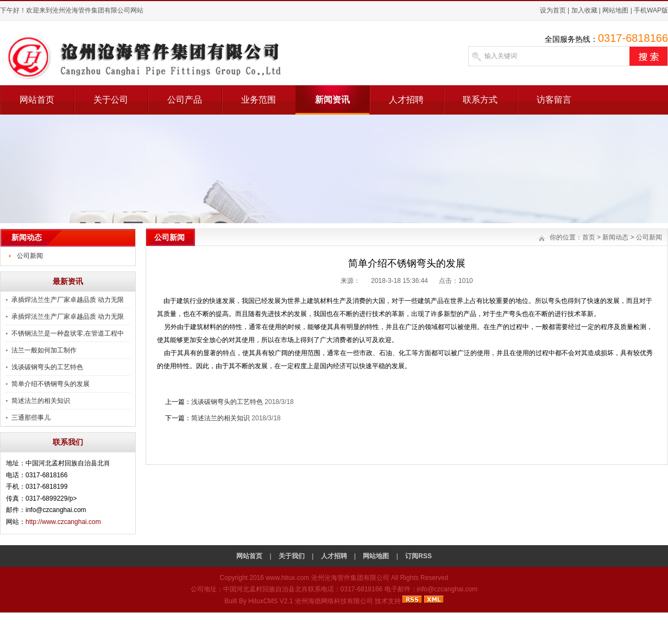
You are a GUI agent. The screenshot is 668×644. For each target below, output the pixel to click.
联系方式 (480, 100)
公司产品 (185, 100)
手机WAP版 (651, 10)
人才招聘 (406, 100)
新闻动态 (615, 237)
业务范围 (259, 100)
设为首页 (553, 10)
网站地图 (615, 10)
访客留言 (554, 100)
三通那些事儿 (31, 418)
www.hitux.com (287, 578)
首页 (589, 237)
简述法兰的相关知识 (41, 401)
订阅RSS (418, 556)
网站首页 (37, 100)
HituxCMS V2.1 (270, 601)
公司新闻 (30, 256)
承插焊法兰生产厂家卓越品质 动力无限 (68, 300)
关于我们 (292, 556)
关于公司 (111, 100)
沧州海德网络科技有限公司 (334, 601)
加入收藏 (584, 10)
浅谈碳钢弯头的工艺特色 (47, 367)
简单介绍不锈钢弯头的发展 (51, 384)
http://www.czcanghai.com (63, 522)
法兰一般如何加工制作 (44, 350)
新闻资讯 (332, 100)
